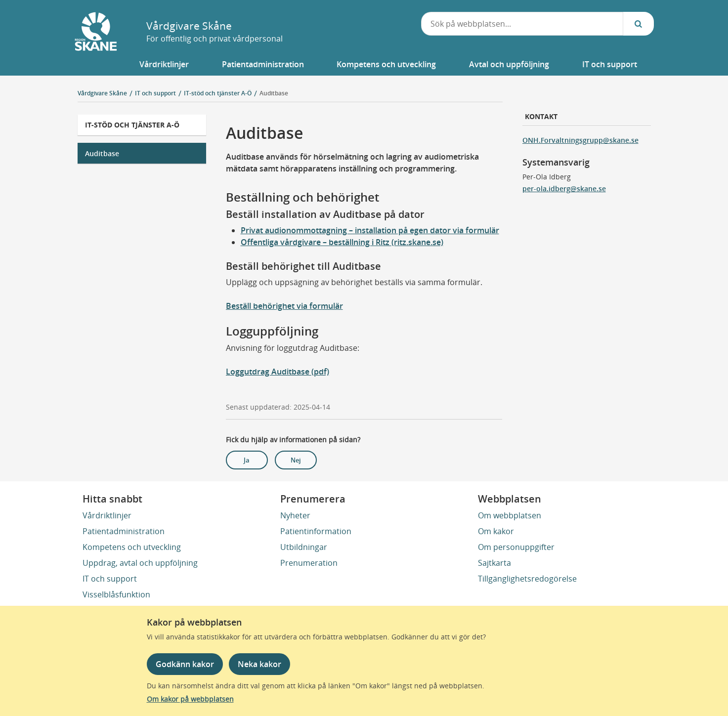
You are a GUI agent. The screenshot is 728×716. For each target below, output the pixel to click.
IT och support (110, 579)
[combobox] (522, 24)
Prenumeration (309, 563)
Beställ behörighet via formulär (284, 306)
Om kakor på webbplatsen (190, 699)
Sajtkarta (494, 563)
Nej (296, 460)
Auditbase (274, 93)
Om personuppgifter (516, 547)
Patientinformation (316, 531)
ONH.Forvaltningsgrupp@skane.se (580, 140)
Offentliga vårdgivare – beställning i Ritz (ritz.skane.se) (342, 242)
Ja (247, 460)
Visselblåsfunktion (116, 594)
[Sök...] (639, 24)
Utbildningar (304, 547)
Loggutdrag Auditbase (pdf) (278, 372)
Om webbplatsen (510, 515)
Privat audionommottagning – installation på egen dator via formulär (370, 230)
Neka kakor (259, 664)
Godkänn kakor (185, 664)
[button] (164, 64)
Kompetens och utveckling (132, 547)
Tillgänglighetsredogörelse (527, 579)
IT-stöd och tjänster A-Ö (132, 125)
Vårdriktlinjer (107, 515)
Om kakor (496, 531)
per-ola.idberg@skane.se (564, 189)
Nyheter (295, 515)
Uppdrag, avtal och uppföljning (140, 563)
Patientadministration (124, 531)
